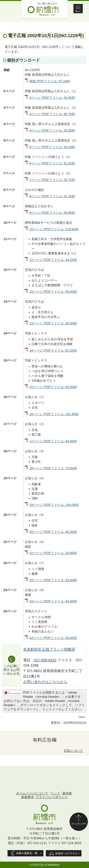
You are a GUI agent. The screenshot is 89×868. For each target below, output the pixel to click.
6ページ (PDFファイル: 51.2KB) (52, 163)
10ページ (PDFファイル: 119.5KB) (54, 229)
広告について (73, 751)
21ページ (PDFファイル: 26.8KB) (53, 553)
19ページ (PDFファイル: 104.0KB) (54, 505)
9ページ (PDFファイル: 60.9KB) (52, 213)
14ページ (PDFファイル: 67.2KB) (53, 350)
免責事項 (27, 797)
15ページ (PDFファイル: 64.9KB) (53, 387)
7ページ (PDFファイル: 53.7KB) (52, 180)
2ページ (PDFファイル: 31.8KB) (52, 98)
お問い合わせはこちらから (45, 682)
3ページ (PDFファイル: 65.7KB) (52, 114)
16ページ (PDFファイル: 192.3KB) (54, 414)
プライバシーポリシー (52, 797)
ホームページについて (32, 793)
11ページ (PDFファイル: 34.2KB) (53, 260)
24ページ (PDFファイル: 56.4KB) (53, 638)
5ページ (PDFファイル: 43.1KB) (52, 147)
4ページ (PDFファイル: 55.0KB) (52, 130)
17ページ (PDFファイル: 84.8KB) (53, 441)
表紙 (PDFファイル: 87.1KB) (50, 81)
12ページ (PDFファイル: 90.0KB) (53, 292)
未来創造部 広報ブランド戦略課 (49, 649)
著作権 (67, 793)
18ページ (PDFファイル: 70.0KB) (53, 468)
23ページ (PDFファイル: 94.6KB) (53, 601)
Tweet (82, 717)
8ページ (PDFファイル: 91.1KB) (52, 196)
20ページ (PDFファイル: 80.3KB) (53, 532)
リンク (55, 793)
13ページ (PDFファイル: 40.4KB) (53, 323)
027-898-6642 (45, 660)
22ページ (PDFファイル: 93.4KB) (53, 580)
